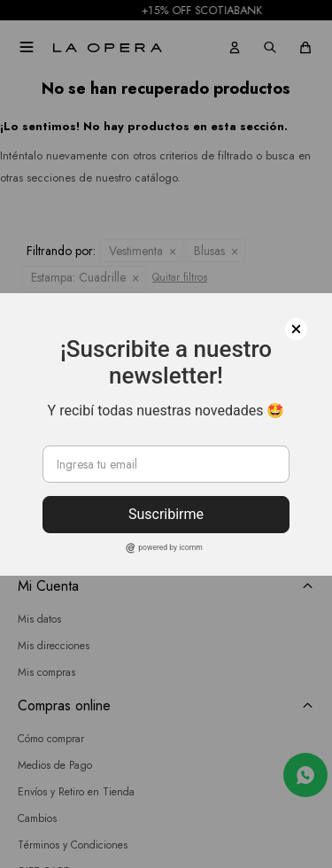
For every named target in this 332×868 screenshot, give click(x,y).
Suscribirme (166, 514)
